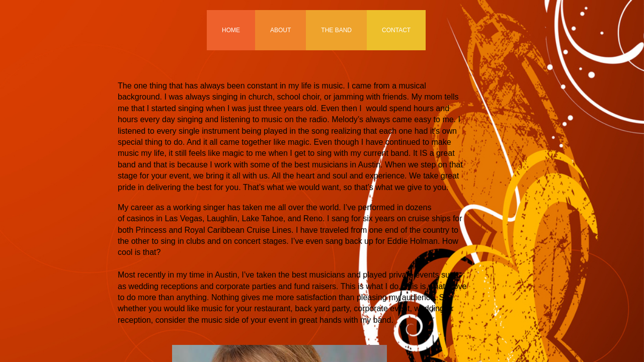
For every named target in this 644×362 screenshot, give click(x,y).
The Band (336, 30)
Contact (396, 30)
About (280, 30)
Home (231, 30)
